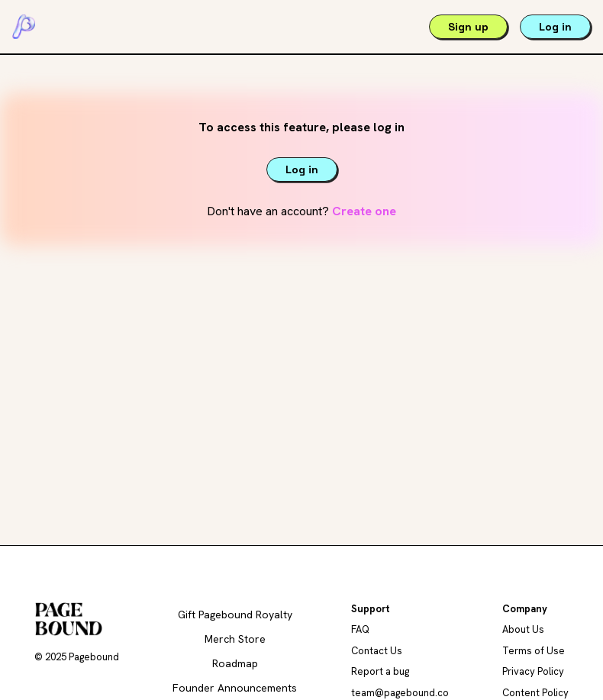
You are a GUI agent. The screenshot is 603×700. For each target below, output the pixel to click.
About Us (523, 629)
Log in (555, 27)
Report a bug (380, 671)
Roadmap (235, 663)
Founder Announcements (235, 688)
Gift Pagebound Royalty (235, 615)
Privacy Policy (533, 671)
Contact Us (377, 651)
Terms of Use (534, 651)
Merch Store (235, 639)
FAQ (360, 629)
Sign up (468, 27)
